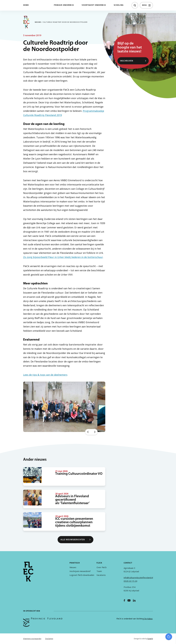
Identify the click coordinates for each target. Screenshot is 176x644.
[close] (172, 597)
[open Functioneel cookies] (172, 614)
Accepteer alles (153, 631)
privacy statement (163, 605)
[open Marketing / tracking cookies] (172, 622)
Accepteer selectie (153, 639)
